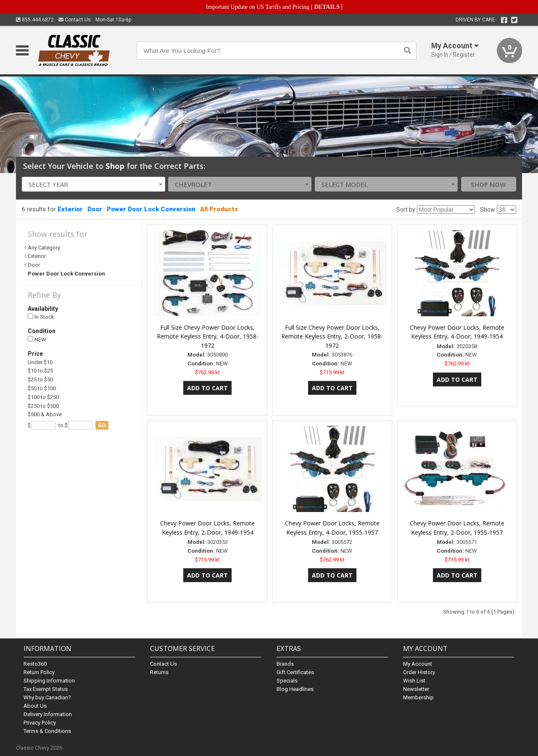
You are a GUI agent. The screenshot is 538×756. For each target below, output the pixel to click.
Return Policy (39, 672)
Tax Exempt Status (46, 689)
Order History (419, 672)
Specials (287, 681)
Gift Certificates (295, 672)
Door (95, 209)
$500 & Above (45, 414)
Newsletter (416, 689)
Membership (418, 697)
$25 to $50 (40, 379)
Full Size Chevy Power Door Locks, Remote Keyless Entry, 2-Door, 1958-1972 (332, 337)
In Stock (41, 317)
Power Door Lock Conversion (151, 209)
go (102, 425)
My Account (418, 664)
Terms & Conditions (47, 731)
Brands (285, 664)
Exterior (70, 209)
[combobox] (94, 184)
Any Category (44, 248)
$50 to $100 (42, 388)
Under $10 (40, 362)
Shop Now (488, 184)
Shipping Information (49, 681)
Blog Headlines (295, 689)
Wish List (414, 681)
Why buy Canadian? (47, 697)
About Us (35, 706)
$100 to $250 (43, 397)
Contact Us (75, 20)
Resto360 (35, 664)
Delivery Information (48, 714)
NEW (37, 340)
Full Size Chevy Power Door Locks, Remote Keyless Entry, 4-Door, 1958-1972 (208, 337)
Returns (159, 672)
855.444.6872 (35, 20)
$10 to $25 (40, 371)
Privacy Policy (40, 723)
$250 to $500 (43, 406)
